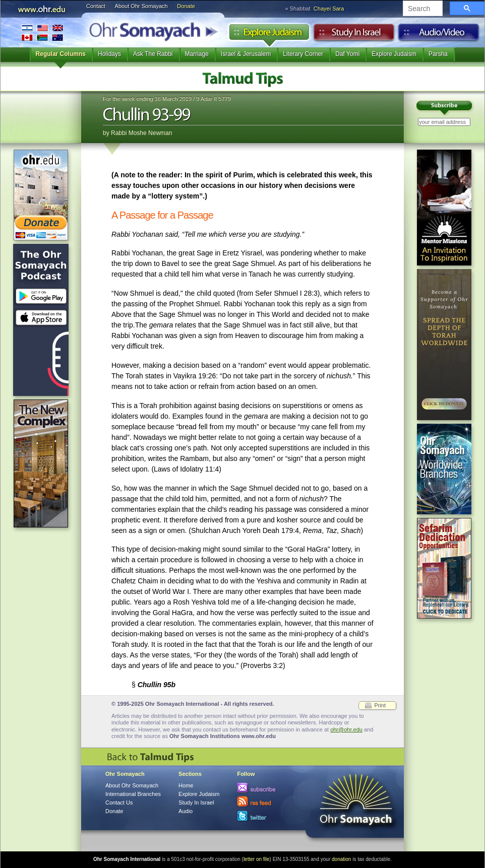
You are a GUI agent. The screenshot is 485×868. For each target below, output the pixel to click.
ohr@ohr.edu (346, 729)
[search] (422, 9)
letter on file (257, 859)
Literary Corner (303, 54)
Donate (186, 6)
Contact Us (119, 803)
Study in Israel (354, 35)
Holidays (109, 54)
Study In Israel (196, 803)
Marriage (197, 54)
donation (341, 859)
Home (186, 785)
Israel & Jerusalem (246, 54)
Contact (96, 6)
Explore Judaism (269, 35)
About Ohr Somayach (141, 6)
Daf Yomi (347, 54)
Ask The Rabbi (153, 54)
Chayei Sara (329, 9)
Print (380, 705)
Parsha (438, 54)
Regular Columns (61, 54)
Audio (439, 35)
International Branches (42, 32)
